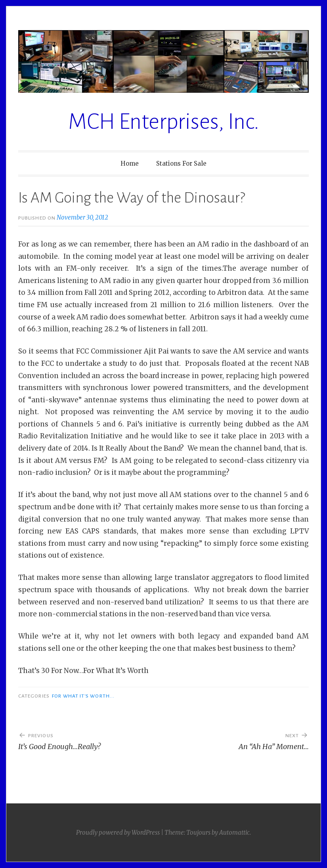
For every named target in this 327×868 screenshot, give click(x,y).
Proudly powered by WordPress (118, 833)
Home (130, 163)
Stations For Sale (181, 163)
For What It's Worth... (83, 696)
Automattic (234, 833)
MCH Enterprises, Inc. (164, 122)
